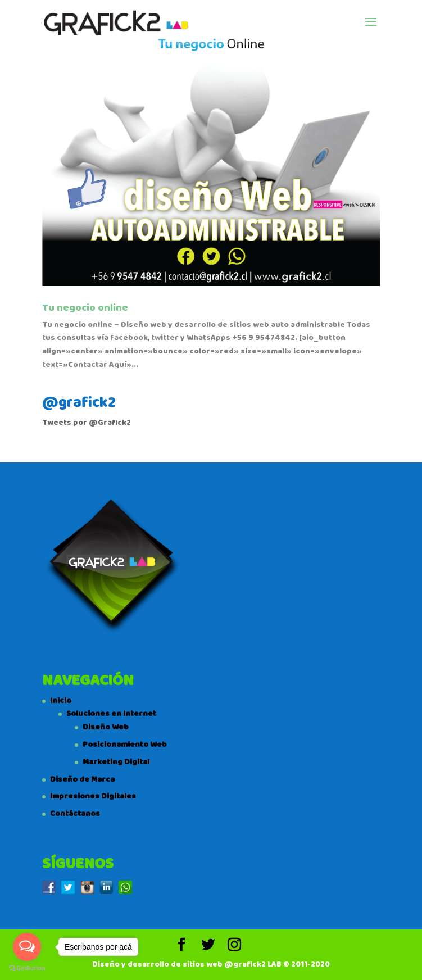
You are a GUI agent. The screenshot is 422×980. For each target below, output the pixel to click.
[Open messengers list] (27, 947)
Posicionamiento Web (125, 745)
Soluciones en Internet (111, 714)
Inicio (61, 701)
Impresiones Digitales (93, 796)
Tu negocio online (85, 308)
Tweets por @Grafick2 (87, 423)
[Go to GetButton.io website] (27, 968)
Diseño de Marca (82, 779)
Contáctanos (75, 814)
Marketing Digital (116, 762)
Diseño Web (106, 727)
